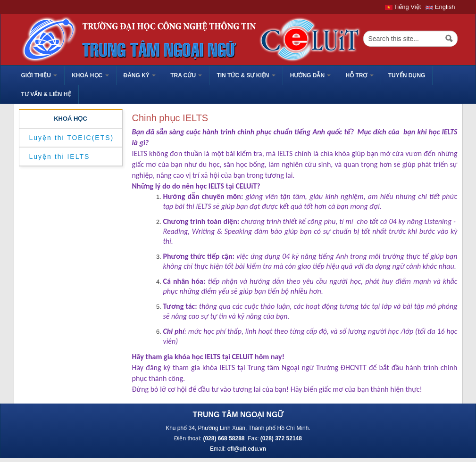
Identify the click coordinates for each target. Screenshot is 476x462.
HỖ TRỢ (359, 75)
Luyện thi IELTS (60, 157)
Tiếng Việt (403, 7)
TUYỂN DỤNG (407, 75)
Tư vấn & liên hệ (46, 94)
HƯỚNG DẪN (311, 75)
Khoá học (90, 75)
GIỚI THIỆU (39, 75)
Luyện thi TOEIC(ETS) (72, 138)
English (440, 7)
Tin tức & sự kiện (246, 75)
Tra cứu (186, 75)
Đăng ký (140, 75)
